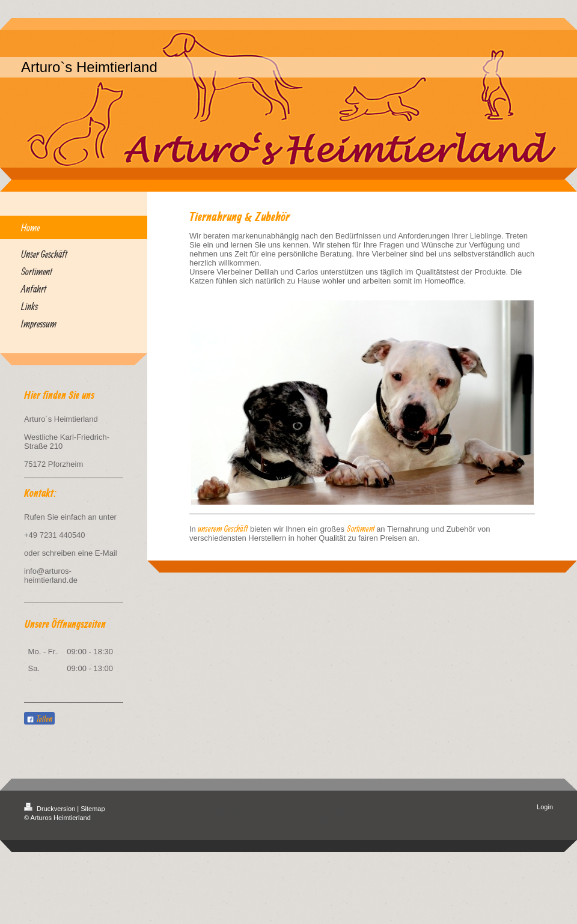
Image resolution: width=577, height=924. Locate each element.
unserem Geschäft (223, 528)
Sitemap (93, 809)
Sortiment (361, 528)
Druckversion (50, 809)
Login (545, 807)
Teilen (39, 719)
